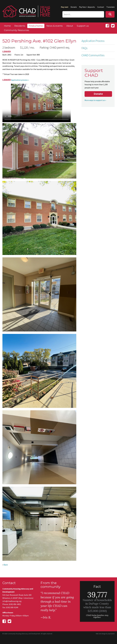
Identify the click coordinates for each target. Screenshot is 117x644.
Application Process (93, 41)
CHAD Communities (93, 55)
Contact (101, 7)
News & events (55, 26)
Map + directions (26, 598)
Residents (20, 26)
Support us (83, 26)
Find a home (36, 26)
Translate (110, 7)
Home (7, 26)
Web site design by (105, 634)
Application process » (20, 80)
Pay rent (65, 7)
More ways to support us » (95, 100)
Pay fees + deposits (87, 7)
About (70, 26)
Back (6, 565)
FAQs (84, 48)
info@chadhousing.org (12, 601)
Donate (74, 7)
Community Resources (17, 30)
